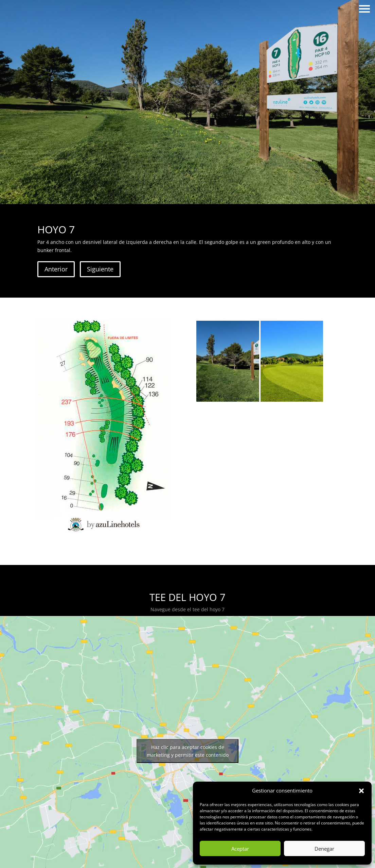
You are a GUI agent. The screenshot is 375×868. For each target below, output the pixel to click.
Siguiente (100, 269)
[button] (361, 791)
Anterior (56, 269)
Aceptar (240, 849)
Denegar (324, 849)
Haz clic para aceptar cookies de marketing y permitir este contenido (188, 751)
